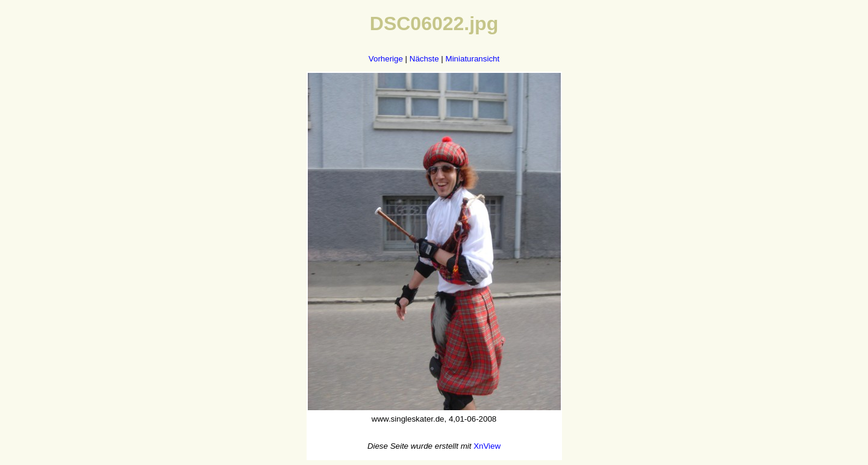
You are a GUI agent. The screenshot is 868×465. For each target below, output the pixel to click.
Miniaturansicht (473, 59)
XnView (487, 446)
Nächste (424, 59)
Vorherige (386, 59)
